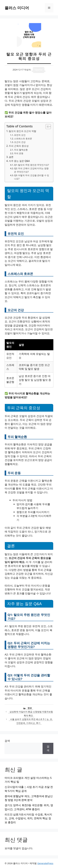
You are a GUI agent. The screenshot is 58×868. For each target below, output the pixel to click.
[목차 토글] (47, 127)
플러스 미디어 (17, 8)
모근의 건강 (20, 142)
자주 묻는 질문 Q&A (19, 161)
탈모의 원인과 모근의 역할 (23, 131)
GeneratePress (45, 863)
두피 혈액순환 (21, 150)
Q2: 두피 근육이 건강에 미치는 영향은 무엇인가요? (31, 170)
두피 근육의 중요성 (19, 146)
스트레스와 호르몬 (23, 139)
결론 (11, 157)
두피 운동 (19, 153)
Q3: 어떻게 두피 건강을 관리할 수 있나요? (32, 177)
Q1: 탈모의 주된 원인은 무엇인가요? (31, 165)
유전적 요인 (20, 135)
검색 (7, 741)
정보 (30, 708)
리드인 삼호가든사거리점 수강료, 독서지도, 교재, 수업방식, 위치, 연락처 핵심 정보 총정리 (28, 818)
